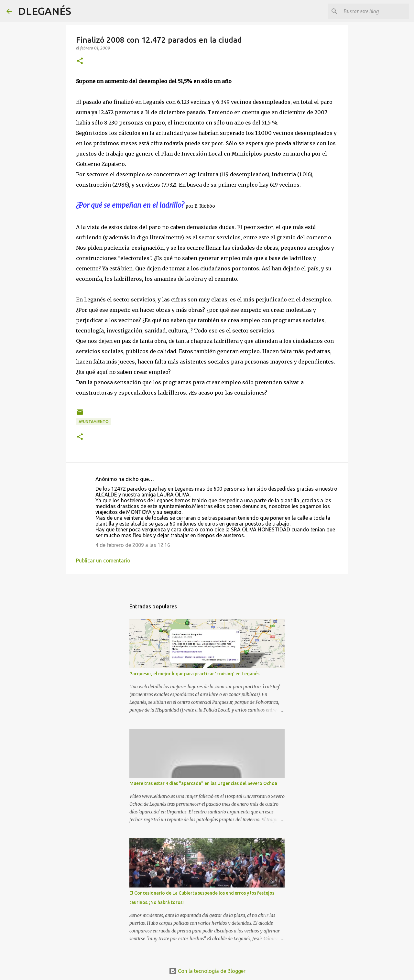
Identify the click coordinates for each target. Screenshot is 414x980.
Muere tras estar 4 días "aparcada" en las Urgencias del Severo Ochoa (203, 783)
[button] (80, 61)
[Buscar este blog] (375, 11)
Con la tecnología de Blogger (207, 971)
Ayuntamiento (94, 422)
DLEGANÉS (45, 11)
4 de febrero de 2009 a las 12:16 (133, 545)
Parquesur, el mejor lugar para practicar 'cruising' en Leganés (194, 674)
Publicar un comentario (103, 561)
